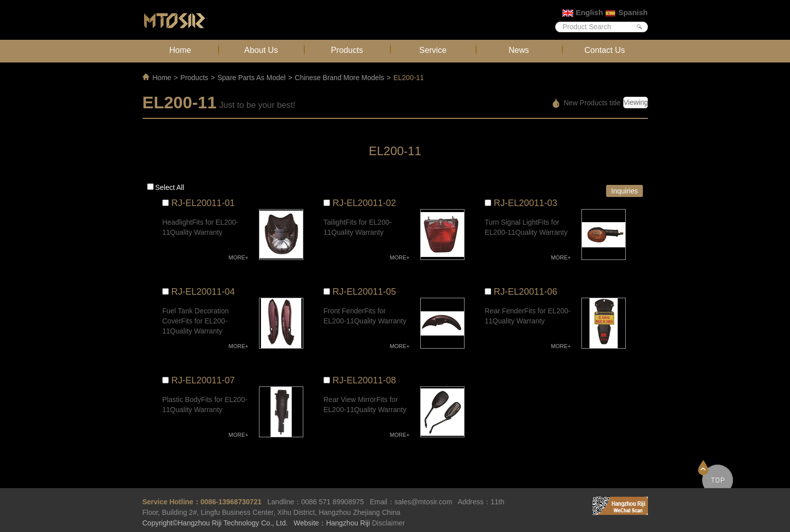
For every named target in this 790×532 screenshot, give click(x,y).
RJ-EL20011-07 (203, 380)
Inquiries (624, 191)
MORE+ (239, 257)
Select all (170, 187)
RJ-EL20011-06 (525, 292)
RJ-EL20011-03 (525, 203)
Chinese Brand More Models (339, 78)
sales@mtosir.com (423, 502)
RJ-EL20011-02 (364, 203)
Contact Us (605, 50)
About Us (261, 50)
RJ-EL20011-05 (364, 292)
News (519, 50)
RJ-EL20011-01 (203, 203)
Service (433, 50)
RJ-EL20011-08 (364, 380)
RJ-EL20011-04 (203, 292)
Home (180, 50)
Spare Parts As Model (251, 78)
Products (347, 50)
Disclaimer (388, 523)
